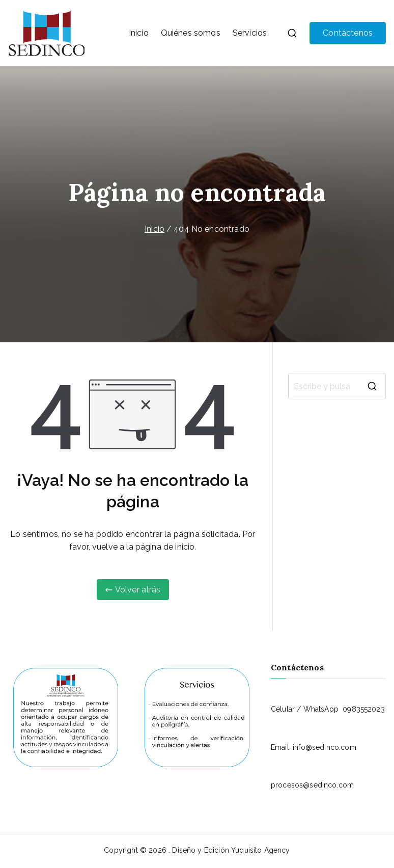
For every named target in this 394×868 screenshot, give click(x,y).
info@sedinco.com (325, 747)
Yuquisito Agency (261, 850)
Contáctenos (348, 33)
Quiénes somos (191, 33)
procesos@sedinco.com (312, 785)
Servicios (250, 33)
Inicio (139, 33)
